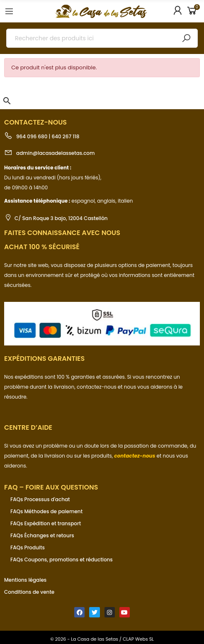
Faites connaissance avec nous (62, 233)
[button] (7, 101)
